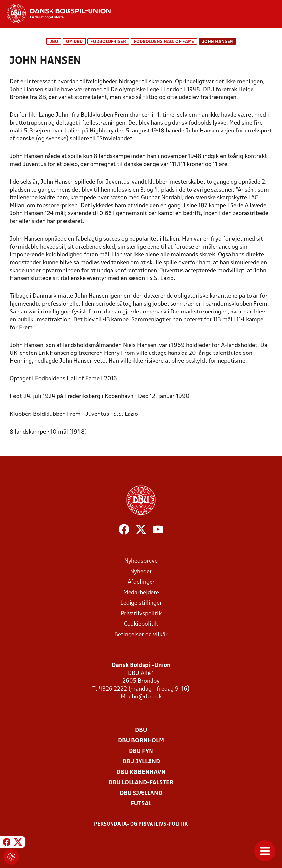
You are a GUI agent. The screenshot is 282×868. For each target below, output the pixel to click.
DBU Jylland (141, 762)
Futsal (141, 804)
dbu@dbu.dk (145, 697)
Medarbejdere (141, 593)
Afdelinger (141, 582)
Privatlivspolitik (141, 614)
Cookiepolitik (141, 624)
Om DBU (74, 42)
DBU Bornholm (141, 741)
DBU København (141, 772)
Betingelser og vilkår (141, 635)
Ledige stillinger (141, 603)
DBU (54, 42)
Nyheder (141, 572)
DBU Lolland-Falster (141, 783)
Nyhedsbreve (141, 561)
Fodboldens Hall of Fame (164, 42)
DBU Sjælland (141, 793)
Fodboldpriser (108, 42)
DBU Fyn (141, 751)
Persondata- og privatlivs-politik (141, 824)
